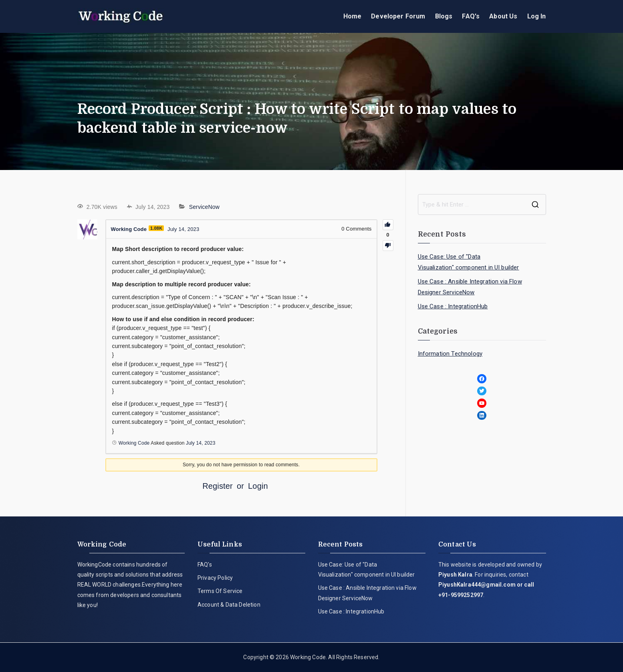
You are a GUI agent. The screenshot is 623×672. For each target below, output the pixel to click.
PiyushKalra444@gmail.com (477, 585)
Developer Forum (398, 16)
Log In (537, 16)
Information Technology (450, 354)
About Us (503, 16)
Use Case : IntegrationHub (453, 306)
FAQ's (471, 16)
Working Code (308, 657)
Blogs (444, 16)
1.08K (156, 228)
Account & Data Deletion (229, 605)
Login (258, 486)
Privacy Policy (215, 578)
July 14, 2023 (201, 443)
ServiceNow (204, 207)
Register (218, 486)
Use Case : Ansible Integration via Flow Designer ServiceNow (470, 287)
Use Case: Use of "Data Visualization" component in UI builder (469, 262)
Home (353, 16)
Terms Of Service (220, 591)
